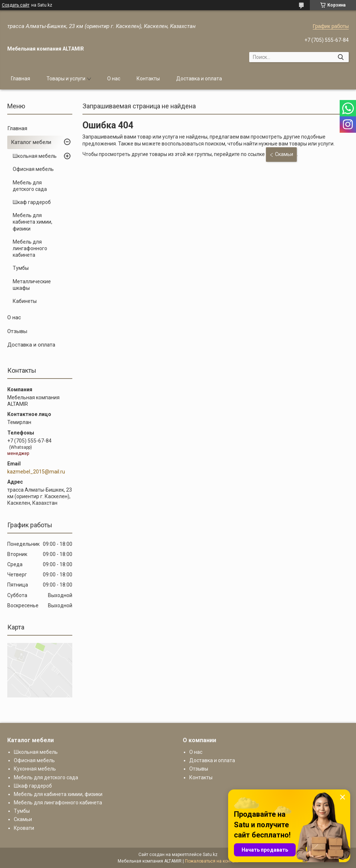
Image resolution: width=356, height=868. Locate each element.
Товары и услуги (66, 79)
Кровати (24, 828)
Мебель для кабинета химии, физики (33, 222)
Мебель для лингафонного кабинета (30, 248)
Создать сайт (16, 5)
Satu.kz (210, 855)
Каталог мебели (31, 142)
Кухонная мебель (35, 769)
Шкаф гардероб (32, 202)
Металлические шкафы (32, 285)
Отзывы (17, 331)
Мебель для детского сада (30, 186)
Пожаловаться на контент (212, 861)
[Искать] (341, 57)
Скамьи (284, 154)
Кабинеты (25, 301)
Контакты (148, 79)
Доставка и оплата (199, 79)
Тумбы (21, 268)
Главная (21, 79)
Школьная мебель (35, 156)
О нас (114, 79)
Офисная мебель (33, 169)
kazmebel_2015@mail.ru (36, 472)
